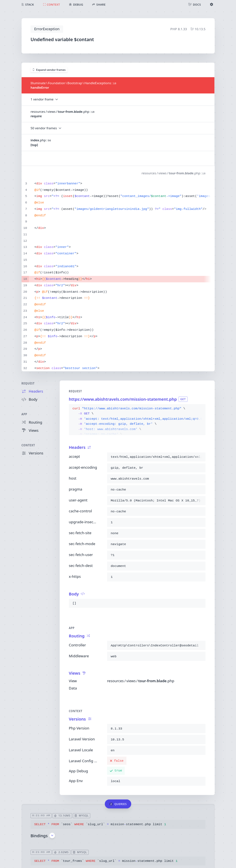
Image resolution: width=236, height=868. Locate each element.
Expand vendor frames (49, 70)
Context (28, 445)
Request (28, 383)
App (24, 414)
